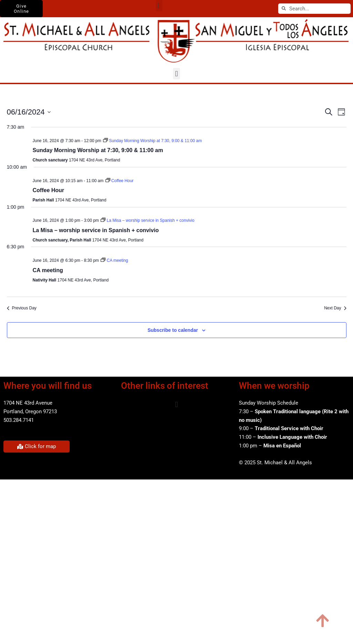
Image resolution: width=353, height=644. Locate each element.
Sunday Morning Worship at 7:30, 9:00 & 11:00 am (98, 150)
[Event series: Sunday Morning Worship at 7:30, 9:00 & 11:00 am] (153, 141)
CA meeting (48, 270)
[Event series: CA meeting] (114, 260)
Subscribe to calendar (173, 330)
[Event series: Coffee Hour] (120, 181)
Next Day (335, 308)
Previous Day (22, 308)
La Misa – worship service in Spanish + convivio (96, 230)
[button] (159, 6)
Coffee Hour (49, 190)
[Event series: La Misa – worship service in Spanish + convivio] (148, 220)
